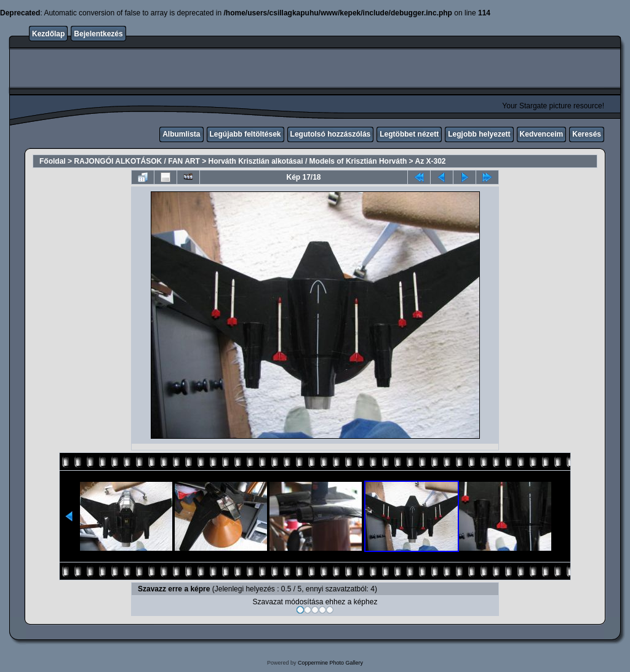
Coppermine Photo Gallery (330, 663)
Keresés (587, 134)
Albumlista (181, 134)
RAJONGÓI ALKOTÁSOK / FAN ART (137, 161)
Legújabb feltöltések (245, 134)
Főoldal (53, 161)
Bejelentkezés (98, 34)
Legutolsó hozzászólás (331, 134)
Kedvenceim (542, 134)
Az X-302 (430, 161)
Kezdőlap (48, 34)
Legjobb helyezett (479, 134)
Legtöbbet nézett (409, 134)
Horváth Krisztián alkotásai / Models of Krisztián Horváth (308, 161)
